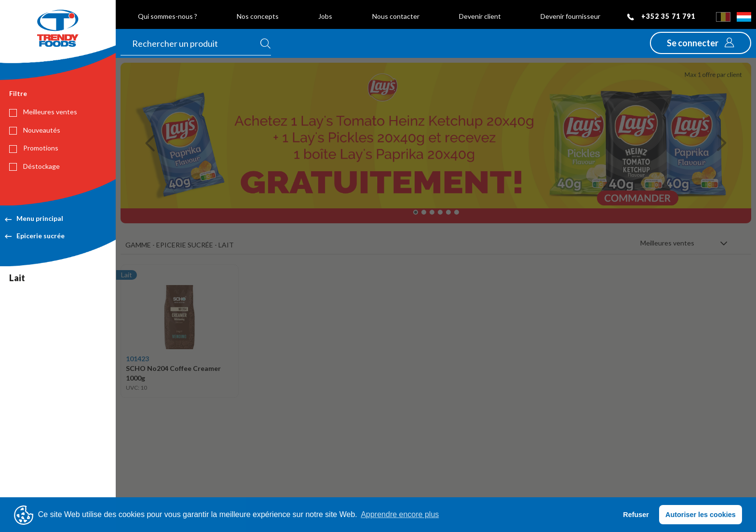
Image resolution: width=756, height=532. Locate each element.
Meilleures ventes (43, 112)
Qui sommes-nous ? (168, 16)
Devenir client (480, 16)
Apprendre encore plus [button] (400, 514)
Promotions (34, 148)
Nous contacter (396, 16)
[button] (701, 43)
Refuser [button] (636, 515)
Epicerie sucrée (35, 236)
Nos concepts (258, 16)
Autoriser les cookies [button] (701, 515)
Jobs (325, 16)
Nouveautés (35, 130)
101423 (137, 359)
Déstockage (34, 166)
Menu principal (34, 218)
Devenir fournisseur (570, 16)
